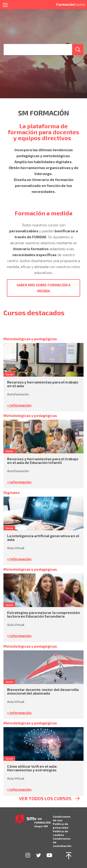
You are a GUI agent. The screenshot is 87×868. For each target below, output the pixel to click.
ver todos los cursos (45, 798)
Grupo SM (41, 826)
